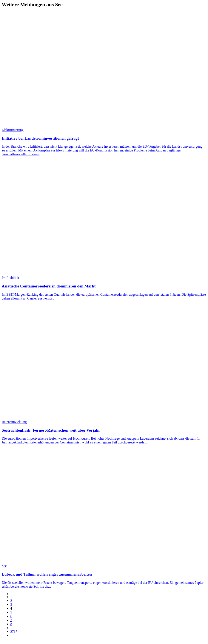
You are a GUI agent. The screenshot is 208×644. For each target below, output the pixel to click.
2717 (14, 632)
